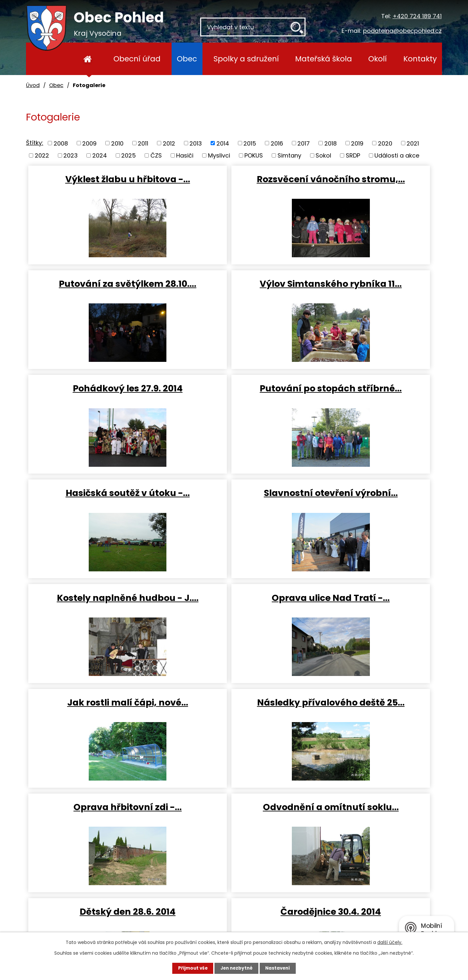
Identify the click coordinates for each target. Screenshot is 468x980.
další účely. (390, 942)
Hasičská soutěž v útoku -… (95, 399)
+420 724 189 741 (417, 16)
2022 (42, 155)
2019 (357, 143)
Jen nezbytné (236, 968)
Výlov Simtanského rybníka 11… (95, 292)
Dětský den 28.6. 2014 (373, 608)
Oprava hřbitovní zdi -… (95, 608)
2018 (331, 143)
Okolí (377, 59)
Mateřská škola (324, 59)
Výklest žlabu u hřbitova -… (95, 185)
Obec (187, 59)
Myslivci (219, 155)
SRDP (353, 155)
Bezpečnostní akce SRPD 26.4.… (234, 721)
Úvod (88, 59)
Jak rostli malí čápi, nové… (234, 506)
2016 (277, 143)
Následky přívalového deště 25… (373, 506)
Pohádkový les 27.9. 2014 (234, 286)
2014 (223, 143)
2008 (61, 143)
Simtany (289, 155)
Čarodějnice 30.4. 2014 (95, 715)
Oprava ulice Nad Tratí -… (95, 501)
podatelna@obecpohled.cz (402, 31)
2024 (100, 155)
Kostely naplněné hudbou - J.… (373, 399)
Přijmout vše (189, 968)
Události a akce (397, 155)
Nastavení (281, 968)
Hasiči (185, 155)
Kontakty (420, 59)
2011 (143, 143)
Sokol (323, 155)
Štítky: (35, 143)
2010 (117, 143)
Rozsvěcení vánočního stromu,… (234, 185)
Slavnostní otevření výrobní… (234, 399)
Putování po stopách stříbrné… (373, 292)
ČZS (156, 155)
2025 (129, 155)
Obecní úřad (137, 59)
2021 (413, 143)
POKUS (254, 155)
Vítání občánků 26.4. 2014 (373, 715)
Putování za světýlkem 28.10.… (373, 185)
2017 (304, 143)
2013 (196, 143)
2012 (169, 143)
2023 (71, 155)
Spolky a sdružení (246, 59)
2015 (250, 143)
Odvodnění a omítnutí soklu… (234, 614)
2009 (89, 143)
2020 (385, 143)
